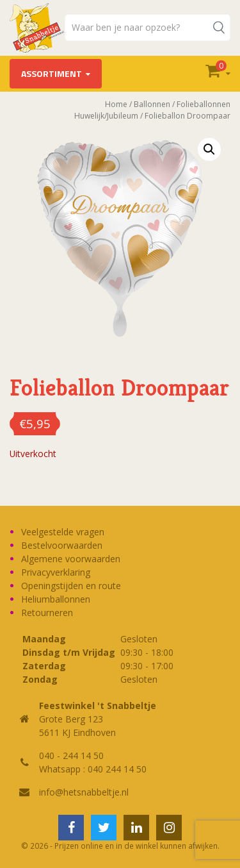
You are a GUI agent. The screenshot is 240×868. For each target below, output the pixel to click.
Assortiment (52, 73)
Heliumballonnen (56, 599)
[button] (209, 149)
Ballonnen (152, 104)
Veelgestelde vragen (63, 532)
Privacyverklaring (56, 572)
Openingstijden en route (71, 586)
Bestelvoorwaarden (62, 545)
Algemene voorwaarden (71, 559)
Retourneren (47, 613)
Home (116, 104)
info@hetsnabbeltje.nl (84, 792)
